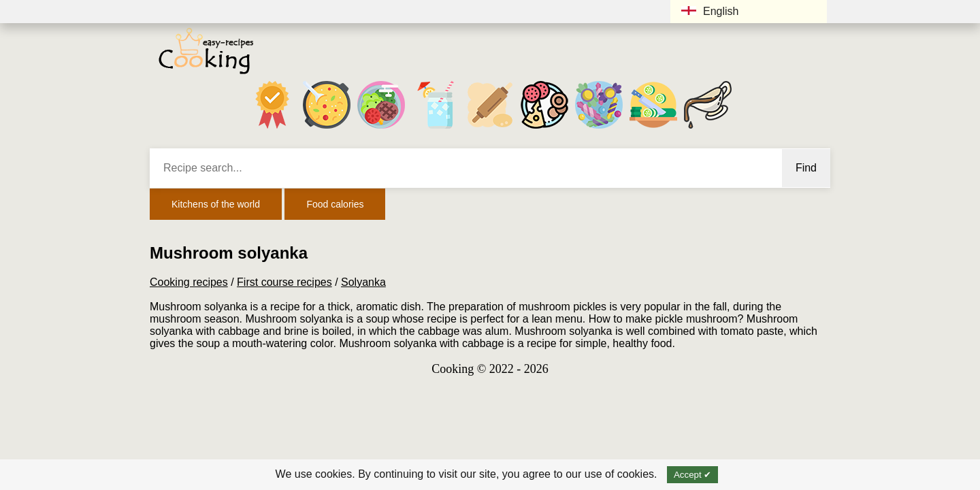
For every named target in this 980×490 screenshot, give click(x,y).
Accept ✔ (692, 475)
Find (806, 168)
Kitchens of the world (216, 204)
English (710, 11)
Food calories (335, 204)
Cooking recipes (189, 282)
